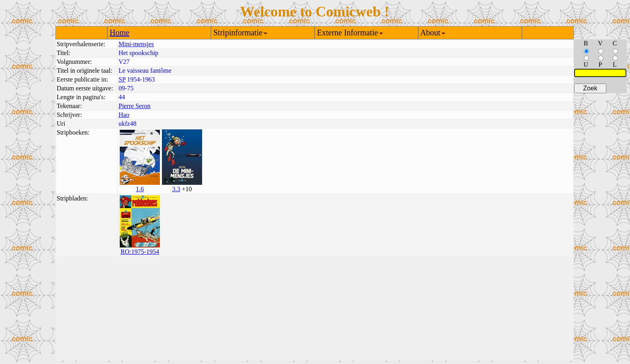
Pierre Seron (135, 106)
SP (122, 79)
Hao (124, 115)
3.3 (176, 189)
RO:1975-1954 (140, 252)
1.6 (140, 189)
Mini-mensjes (136, 44)
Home (120, 33)
